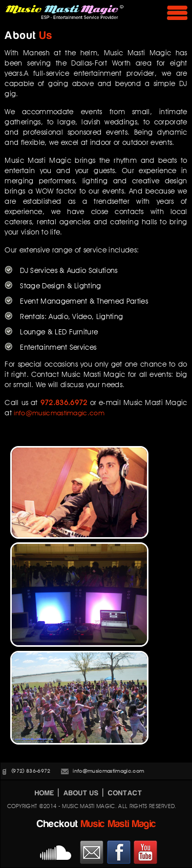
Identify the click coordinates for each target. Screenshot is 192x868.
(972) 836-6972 (31, 771)
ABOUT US (81, 793)
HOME (45, 793)
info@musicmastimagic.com (59, 413)
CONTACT (125, 793)
